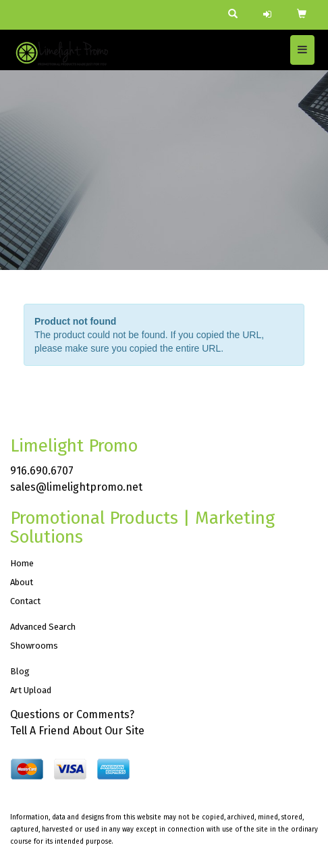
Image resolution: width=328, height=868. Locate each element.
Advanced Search (43, 627)
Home (22, 563)
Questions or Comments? (72, 714)
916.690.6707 (42, 471)
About (22, 582)
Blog (20, 671)
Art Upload (31, 690)
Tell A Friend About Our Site (77, 731)
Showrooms (34, 646)
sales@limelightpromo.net (76, 487)
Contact (25, 601)
